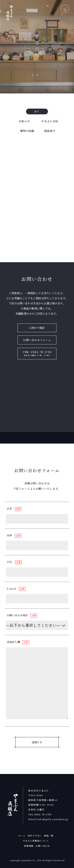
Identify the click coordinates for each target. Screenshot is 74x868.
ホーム (22, 836)
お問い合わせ (43, 846)
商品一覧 (49, 836)
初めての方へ (35, 836)
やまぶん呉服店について (36, 841)
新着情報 (29, 846)
